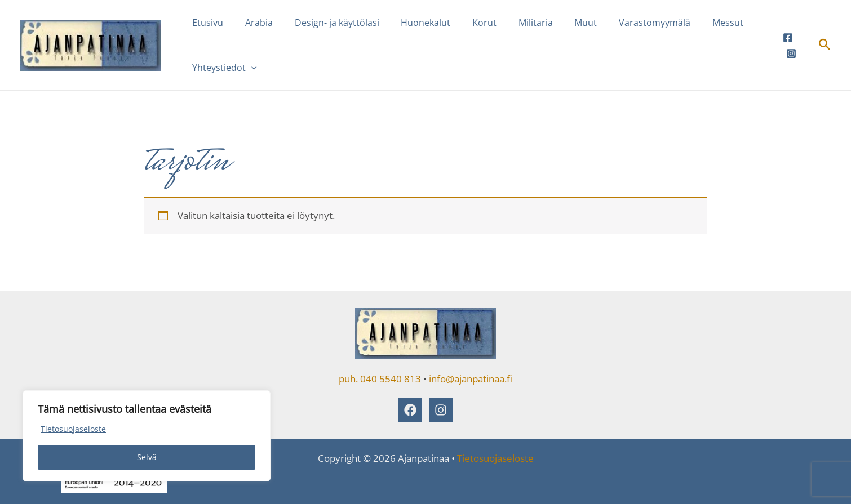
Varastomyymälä (626, 23)
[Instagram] (790, 53)
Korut (467, 23)
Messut (696, 23)
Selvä (147, 457)
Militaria (515, 23)
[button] (250, 68)
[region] (147, 436)
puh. (348, 379)
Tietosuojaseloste (73, 429)
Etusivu (206, 23)
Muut (561, 23)
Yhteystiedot (223, 68)
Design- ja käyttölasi (327, 23)
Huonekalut (413, 23)
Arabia (253, 23)
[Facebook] (787, 38)
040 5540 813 (391, 379)
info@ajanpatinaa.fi (471, 379)
